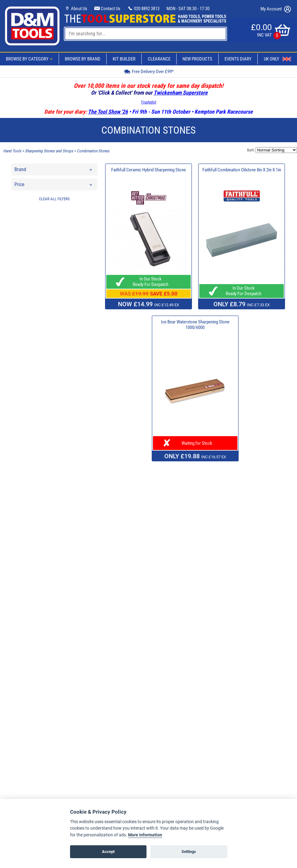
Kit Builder (124, 59)
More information (145, 835)
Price (54, 186)
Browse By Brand (83, 59)
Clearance (159, 59)
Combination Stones (93, 151)
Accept (108, 852)
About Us (76, 9)
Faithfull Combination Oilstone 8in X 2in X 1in (242, 170)
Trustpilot (149, 102)
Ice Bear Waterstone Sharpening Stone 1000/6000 (195, 325)
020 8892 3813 (143, 9)
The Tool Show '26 (108, 112)
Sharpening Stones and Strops (49, 151)
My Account (276, 9)
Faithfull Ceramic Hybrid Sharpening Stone (148, 170)
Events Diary (238, 59)
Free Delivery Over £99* (149, 71)
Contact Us (107, 9)
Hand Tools (12, 151)
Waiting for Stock (195, 443)
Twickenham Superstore (181, 93)
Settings (189, 852)
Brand (54, 171)
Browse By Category (30, 59)
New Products (197, 59)
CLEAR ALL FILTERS (54, 199)
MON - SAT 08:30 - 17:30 (188, 9)
